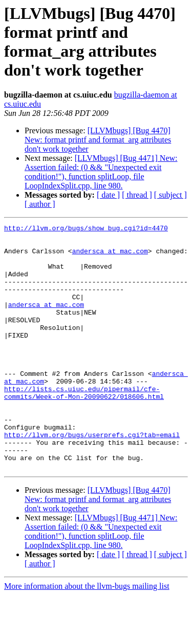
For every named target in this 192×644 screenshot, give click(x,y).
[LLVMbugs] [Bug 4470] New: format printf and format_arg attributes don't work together (98, 140)
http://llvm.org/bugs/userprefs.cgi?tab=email (92, 478)
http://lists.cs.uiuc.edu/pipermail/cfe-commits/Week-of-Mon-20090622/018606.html (84, 427)
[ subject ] (170, 195)
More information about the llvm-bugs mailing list (87, 635)
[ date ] (108, 195)
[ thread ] (137, 195)
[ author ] (40, 204)
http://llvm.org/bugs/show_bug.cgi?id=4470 (86, 229)
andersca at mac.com (110, 257)
